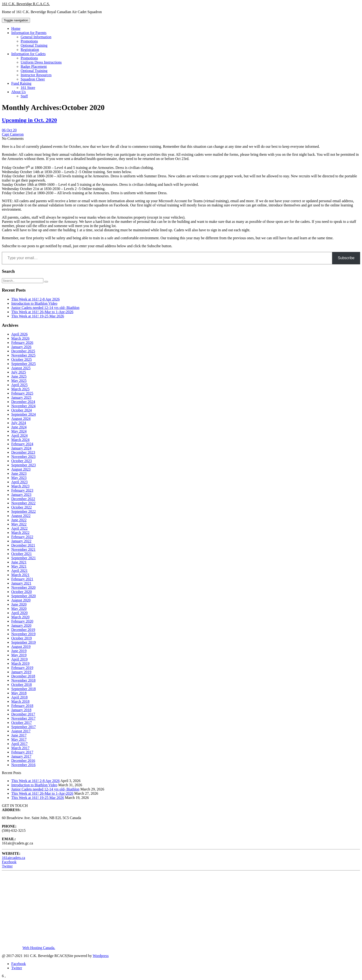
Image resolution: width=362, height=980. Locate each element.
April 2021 (19, 571)
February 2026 (22, 343)
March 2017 (20, 748)
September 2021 (23, 558)
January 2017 (21, 756)
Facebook (9, 862)
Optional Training (34, 45)
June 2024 (19, 427)
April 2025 (19, 385)
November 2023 (23, 457)
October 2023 (22, 461)
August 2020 (21, 600)
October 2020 (22, 592)
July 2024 (19, 423)
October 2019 (22, 638)
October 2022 (22, 507)
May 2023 (19, 478)
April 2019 (19, 659)
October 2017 (22, 723)
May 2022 (19, 524)
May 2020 (19, 609)
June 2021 (19, 562)
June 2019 (19, 651)
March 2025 (20, 389)
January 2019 (21, 672)
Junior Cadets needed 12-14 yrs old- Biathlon (45, 308)
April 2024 (19, 435)
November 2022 (23, 503)
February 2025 (22, 393)
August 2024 (21, 419)
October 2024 (22, 410)
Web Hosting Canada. (39, 948)
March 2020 (20, 617)
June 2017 (19, 735)
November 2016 (23, 765)
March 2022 (20, 533)
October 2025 (22, 359)
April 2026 (19, 334)
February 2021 (22, 579)
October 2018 (22, 685)
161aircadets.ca (13, 858)
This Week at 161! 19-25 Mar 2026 (38, 316)
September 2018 (23, 689)
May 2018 (19, 693)
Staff (24, 96)
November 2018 (23, 680)
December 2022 (23, 499)
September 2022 (23, 511)
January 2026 (21, 347)
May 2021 (19, 566)
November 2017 (23, 718)
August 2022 (21, 516)
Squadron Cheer (33, 79)
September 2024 (23, 414)
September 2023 (23, 465)
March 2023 (20, 486)
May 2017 (19, 739)
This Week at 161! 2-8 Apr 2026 (35, 299)
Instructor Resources (36, 75)
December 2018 (23, 676)
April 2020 (19, 613)
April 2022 (19, 528)
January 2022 (21, 541)
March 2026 (20, 338)
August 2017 (21, 731)
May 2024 (19, 431)
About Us (19, 92)
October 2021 (22, 554)
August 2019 (21, 647)
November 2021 (23, 549)
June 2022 (19, 520)
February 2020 (22, 621)
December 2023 (23, 452)
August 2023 (21, 469)
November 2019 (23, 634)
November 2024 (23, 406)
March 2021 (20, 575)
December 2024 (23, 402)
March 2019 (20, 663)
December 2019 (23, 630)
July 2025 (19, 372)
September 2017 (23, 727)
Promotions (29, 41)
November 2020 (23, 587)
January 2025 (21, 397)
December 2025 (23, 351)
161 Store (28, 88)
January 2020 (21, 625)
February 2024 (22, 444)
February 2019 (22, 668)
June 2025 (19, 376)
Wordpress (101, 956)
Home (16, 28)
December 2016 (23, 761)
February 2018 (22, 706)
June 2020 (19, 604)
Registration (30, 50)
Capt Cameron (13, 134)
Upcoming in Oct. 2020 (29, 120)
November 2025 (23, 355)
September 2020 (23, 596)
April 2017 (19, 744)
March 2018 (20, 701)
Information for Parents (29, 33)
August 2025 (21, 368)
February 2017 (22, 752)
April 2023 (19, 482)
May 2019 (19, 655)
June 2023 (19, 473)
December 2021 (23, 545)
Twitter (7, 866)
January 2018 (21, 710)
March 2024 (20, 440)
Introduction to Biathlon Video (34, 303)
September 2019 (23, 642)
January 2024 (21, 448)
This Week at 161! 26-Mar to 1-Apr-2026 (42, 312)
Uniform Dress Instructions (41, 62)
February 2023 (22, 490)
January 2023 (21, 495)
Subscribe (346, 258)
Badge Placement (34, 66)
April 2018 (19, 697)
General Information (36, 37)
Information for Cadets (28, 54)
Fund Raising (21, 83)
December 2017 (23, 714)
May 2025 (19, 381)
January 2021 (21, 583)
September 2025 (23, 364)
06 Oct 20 (9, 130)
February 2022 (22, 537)
